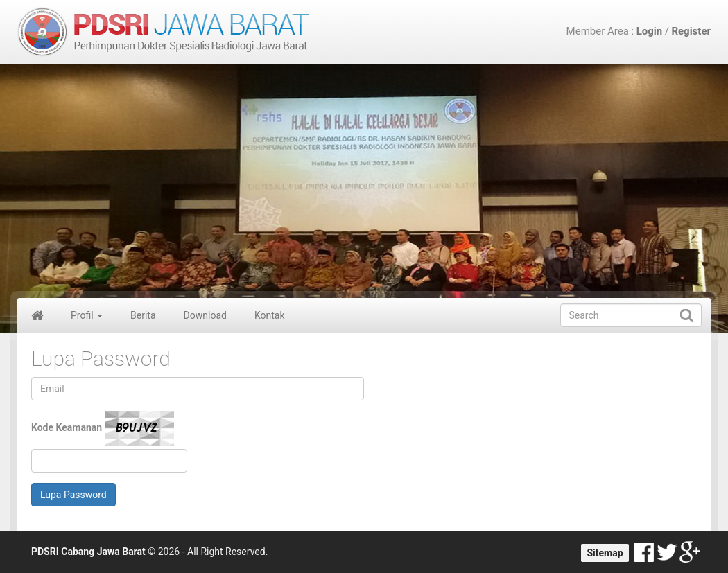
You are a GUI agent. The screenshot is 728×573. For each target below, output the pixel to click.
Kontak (270, 315)
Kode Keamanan (103, 428)
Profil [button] (87, 315)
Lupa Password (73, 495)
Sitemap (605, 553)
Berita (143, 315)
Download (205, 315)
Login (650, 31)
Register (691, 31)
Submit (686, 315)
